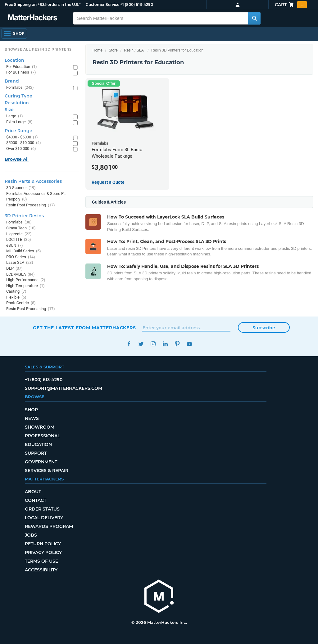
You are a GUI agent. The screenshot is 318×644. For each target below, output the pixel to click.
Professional (42, 436)
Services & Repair (47, 471)
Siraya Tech (21, 228)
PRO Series (21, 257)
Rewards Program (49, 526)
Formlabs (20, 88)
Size (9, 110)
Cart (291, 5)
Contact (36, 500)
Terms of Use (41, 561)
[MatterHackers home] (159, 597)
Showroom (40, 427)
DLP (14, 269)
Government (41, 462)
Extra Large (19, 122)
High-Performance (26, 280)
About (33, 492)
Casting (16, 292)
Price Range (18, 131)
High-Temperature (25, 286)
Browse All (17, 159)
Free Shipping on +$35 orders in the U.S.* (43, 5)
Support (36, 453)
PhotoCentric (21, 303)
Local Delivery (44, 518)
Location (14, 60)
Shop (31, 410)
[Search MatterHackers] (254, 18)
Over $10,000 (21, 149)
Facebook (129, 344)
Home (98, 50)
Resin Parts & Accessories (33, 181)
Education (38, 444)
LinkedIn (165, 344)
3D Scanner (21, 188)
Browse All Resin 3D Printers (38, 49)
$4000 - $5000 (22, 137)
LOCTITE (19, 240)
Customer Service (102, 5)
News (32, 418)
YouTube (189, 344)
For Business (21, 72)
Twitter (141, 344)
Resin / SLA (134, 50)
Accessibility (41, 570)
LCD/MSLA (20, 275)
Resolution (17, 103)
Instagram (153, 344)
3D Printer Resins (24, 216)
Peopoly (17, 199)
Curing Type (18, 96)
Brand (12, 81)
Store (113, 50)
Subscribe (264, 328)
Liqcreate (19, 234)
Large (15, 116)
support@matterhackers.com (64, 388)
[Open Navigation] (14, 34)
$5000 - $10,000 (24, 143)
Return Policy (43, 544)
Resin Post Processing (31, 205)
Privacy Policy (43, 552)
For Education (22, 67)
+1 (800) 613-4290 (137, 5)
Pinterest (177, 344)
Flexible (16, 297)
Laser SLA (20, 263)
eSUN (15, 246)
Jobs (31, 535)
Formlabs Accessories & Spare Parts (36, 194)
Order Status (42, 509)
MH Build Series (24, 251)
